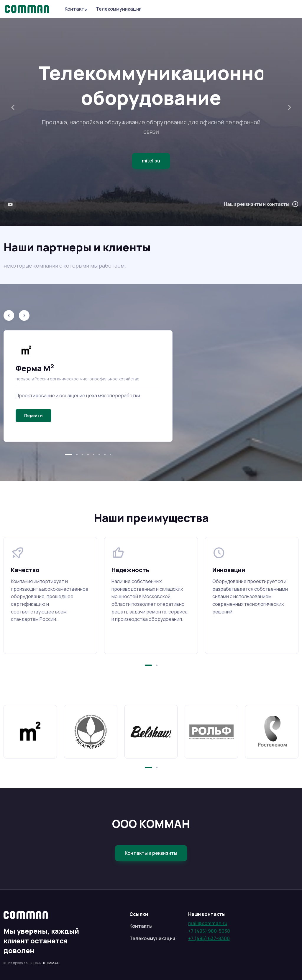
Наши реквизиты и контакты (261, 204)
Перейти (33, 415)
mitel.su (151, 161)
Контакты (76, 9)
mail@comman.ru (208, 923)
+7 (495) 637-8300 (209, 938)
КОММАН (51, 963)
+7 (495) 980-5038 (209, 931)
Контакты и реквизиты (151, 853)
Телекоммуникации (119, 9)
